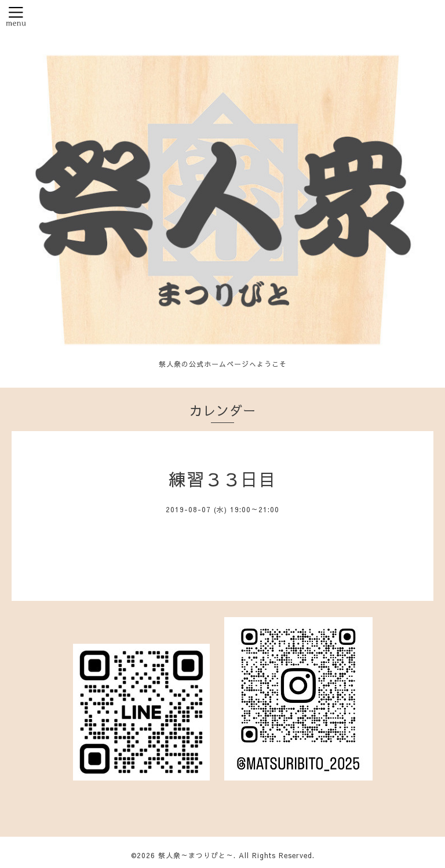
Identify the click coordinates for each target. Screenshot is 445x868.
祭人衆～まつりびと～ (196, 855)
